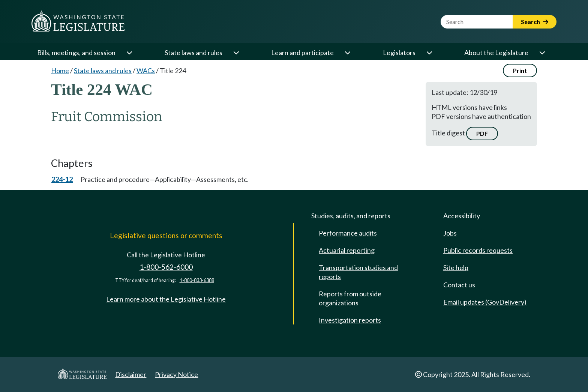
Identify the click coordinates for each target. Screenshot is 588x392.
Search (535, 22)
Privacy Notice (176, 374)
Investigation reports (350, 320)
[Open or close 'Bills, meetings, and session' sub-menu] (129, 53)
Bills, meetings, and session (76, 53)
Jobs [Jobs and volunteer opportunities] (450, 233)
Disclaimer (131, 374)
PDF (482, 133)
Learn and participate (302, 53)
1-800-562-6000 (166, 267)
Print (520, 70)
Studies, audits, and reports (351, 216)
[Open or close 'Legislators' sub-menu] (429, 53)
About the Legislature (496, 53)
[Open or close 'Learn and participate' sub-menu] (347, 53)
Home (60, 71)
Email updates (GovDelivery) (485, 302)
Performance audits (348, 233)
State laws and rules (193, 53)
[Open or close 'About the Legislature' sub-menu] (542, 53)
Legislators (399, 53)
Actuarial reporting (347, 250)
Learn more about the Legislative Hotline (166, 299)
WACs (146, 71)
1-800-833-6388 (197, 280)
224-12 (62, 179)
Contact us (459, 285)
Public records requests (478, 250)
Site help (456, 267)
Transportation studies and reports (358, 272)
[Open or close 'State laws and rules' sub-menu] (236, 53)
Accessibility (462, 216)
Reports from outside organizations (350, 298)
